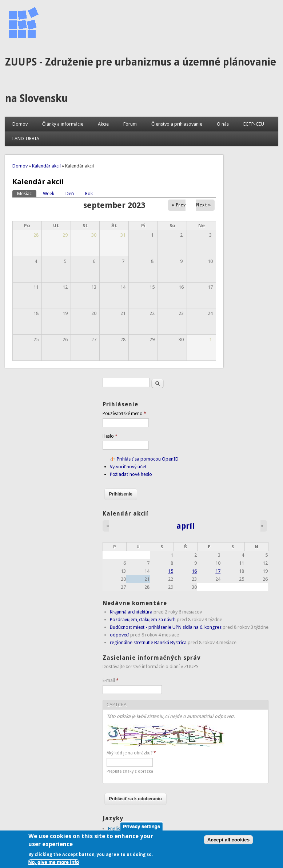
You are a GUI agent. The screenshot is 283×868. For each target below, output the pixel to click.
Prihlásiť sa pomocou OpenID (148, 459)
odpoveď (119, 635)
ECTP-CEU (254, 124)
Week (49, 194)
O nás (223, 124)
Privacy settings (141, 830)
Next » (204, 205)
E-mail (111, 680)
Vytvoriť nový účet (128, 467)
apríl (186, 526)
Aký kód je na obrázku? (131, 753)
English (115, 828)
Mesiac (27, 193)
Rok (89, 194)
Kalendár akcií (46, 166)
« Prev (179, 205)
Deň (70, 194)
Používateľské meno (125, 414)
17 (218, 571)
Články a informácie (63, 124)
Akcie (103, 124)
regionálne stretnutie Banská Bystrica (148, 642)
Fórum (130, 124)
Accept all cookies (228, 843)
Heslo (110, 436)
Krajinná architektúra (131, 612)
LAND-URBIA (26, 139)
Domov (20, 124)
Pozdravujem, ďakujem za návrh (143, 620)
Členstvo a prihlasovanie (177, 124)
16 (194, 571)
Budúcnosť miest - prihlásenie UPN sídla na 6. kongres (166, 627)
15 (171, 571)
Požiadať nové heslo (131, 474)
